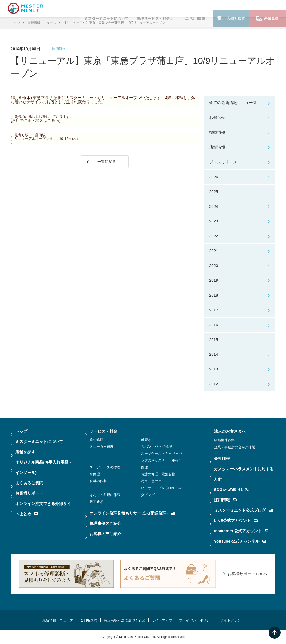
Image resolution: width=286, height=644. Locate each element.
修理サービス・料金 (153, 8)
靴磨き (146, 440)
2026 (214, 177)
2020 (214, 265)
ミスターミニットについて (106, 8)
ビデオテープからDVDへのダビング (162, 491)
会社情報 (222, 459)
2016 (214, 325)
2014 (214, 354)
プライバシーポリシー (196, 620)
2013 (214, 369)
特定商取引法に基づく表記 (124, 620)
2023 (214, 221)
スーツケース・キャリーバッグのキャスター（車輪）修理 (162, 460)
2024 (214, 206)
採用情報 (195, 8)
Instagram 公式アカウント (242, 531)
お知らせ (217, 117)
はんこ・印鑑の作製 (105, 495)
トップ (15, 23)
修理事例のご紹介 (105, 523)
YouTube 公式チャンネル (240, 541)
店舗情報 (217, 147)
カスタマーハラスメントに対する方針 (244, 474)
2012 (214, 384)
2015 (214, 340)
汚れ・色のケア (153, 481)
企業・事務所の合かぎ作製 (235, 447)
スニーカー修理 (102, 447)
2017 (214, 310)
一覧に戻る (108, 164)
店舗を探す (231, 8)
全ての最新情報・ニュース (233, 103)
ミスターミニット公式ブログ (243, 510)
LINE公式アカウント (236, 520)
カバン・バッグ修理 (156, 447)
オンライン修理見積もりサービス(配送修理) (132, 513)
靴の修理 (96, 440)
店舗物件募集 (224, 440)
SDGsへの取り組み (231, 489)
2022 (214, 236)
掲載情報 (217, 132)
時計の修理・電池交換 (158, 474)
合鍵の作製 (98, 481)
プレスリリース (223, 162)
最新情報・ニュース (42, 23)
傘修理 (95, 474)
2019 (214, 280)
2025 (214, 192)
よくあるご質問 (29, 483)
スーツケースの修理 (105, 467)
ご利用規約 (89, 620)
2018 (214, 295)
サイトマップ (162, 620)
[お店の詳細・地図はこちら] (35, 120)
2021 (214, 251)
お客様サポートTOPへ (247, 574)
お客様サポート (29, 493)
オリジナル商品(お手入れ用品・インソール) (44, 467)
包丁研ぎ (96, 502)
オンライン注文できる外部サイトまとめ (43, 509)
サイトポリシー (232, 620)
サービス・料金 (103, 431)
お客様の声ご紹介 (105, 534)
